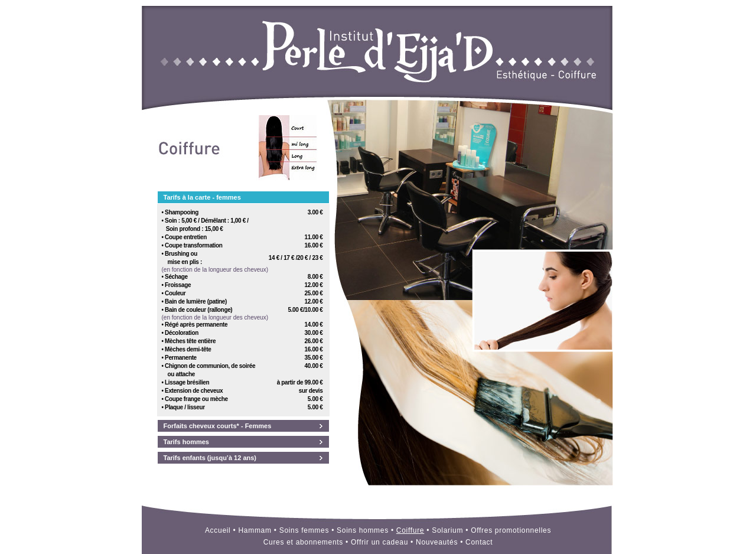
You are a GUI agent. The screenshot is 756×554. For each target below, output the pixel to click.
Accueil (218, 530)
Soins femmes (304, 530)
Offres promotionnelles (511, 530)
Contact (479, 542)
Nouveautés (437, 542)
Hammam (255, 530)
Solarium (447, 530)
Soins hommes (363, 530)
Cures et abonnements (303, 542)
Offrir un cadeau (379, 542)
